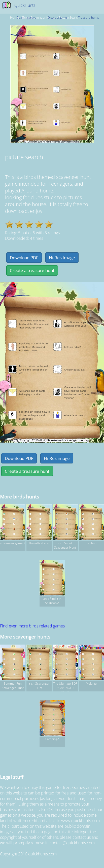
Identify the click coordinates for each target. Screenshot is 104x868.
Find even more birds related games (32, 626)
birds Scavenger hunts (39, 17)
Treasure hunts (89, 18)
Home (14, 17)
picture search (69, 17)
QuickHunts (25, 5)
